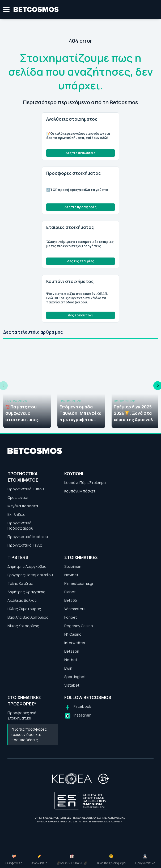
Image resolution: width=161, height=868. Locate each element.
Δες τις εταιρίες (81, 261)
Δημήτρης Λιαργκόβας (27, 566)
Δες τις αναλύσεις (80, 153)
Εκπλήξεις (16, 514)
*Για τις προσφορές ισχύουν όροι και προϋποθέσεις (29, 734)
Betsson (72, 651)
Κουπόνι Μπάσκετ (80, 491)
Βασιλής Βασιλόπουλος (28, 617)
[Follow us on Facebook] (78, 707)
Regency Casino (79, 626)
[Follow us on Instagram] (78, 716)
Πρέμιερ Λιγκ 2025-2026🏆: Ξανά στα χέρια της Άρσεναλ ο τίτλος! (135, 413)
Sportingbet (75, 677)
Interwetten (75, 643)
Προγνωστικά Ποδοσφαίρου (20, 525)
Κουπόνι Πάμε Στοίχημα (85, 483)
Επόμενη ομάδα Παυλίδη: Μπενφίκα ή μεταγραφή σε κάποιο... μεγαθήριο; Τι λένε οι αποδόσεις (80, 413)
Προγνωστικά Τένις (25, 545)
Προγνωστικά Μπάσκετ (28, 537)
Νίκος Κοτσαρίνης (23, 626)
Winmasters (75, 609)
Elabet (70, 592)
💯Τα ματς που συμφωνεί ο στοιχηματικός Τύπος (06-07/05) (24, 413)
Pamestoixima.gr (79, 583)
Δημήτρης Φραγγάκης (26, 592)
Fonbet (71, 617)
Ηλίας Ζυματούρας (24, 609)
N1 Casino (73, 634)
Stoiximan (73, 566)
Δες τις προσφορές (80, 207)
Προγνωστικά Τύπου (26, 489)
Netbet (71, 660)
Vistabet (72, 685)
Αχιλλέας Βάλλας (22, 600)
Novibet (71, 575)
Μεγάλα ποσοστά (23, 506)
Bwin (68, 668)
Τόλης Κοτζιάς (20, 583)
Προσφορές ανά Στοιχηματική (22, 715)
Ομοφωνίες (18, 497)
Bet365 (71, 600)
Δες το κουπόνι (80, 315)
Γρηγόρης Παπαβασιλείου (30, 575)
